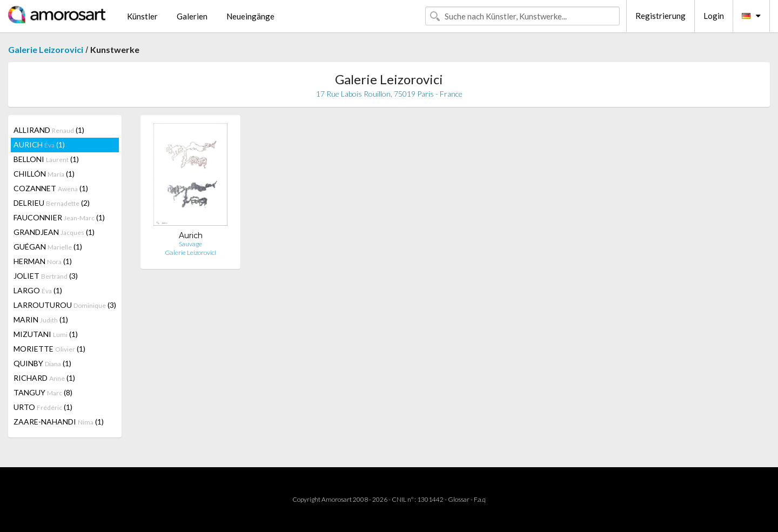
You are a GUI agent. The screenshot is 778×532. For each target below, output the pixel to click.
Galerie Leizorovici (46, 49)
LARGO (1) (38, 290)
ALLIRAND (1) (49, 130)
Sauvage (190, 244)
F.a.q (480, 499)
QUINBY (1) (42, 363)
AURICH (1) (39, 144)
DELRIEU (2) (52, 203)
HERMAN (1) (43, 261)
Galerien (192, 16)
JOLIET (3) (46, 276)
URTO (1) (43, 407)
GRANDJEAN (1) (54, 232)
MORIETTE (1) (49, 349)
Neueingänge (250, 16)
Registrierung (660, 16)
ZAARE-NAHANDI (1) (59, 422)
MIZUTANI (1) (46, 334)
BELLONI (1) (46, 159)
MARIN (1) (41, 319)
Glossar (459, 499)
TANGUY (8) (43, 392)
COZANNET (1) (51, 188)
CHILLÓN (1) (44, 174)
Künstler (142, 16)
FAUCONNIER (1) (59, 217)
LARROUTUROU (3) (65, 305)
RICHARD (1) (44, 378)
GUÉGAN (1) (48, 247)
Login (714, 16)
